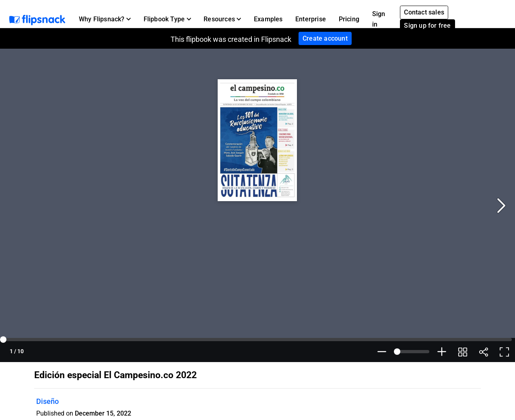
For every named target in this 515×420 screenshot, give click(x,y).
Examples (268, 19)
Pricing (349, 19)
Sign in (379, 19)
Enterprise (311, 19)
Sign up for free (427, 26)
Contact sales (424, 12)
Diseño (47, 401)
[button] (105, 19)
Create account (325, 38)
